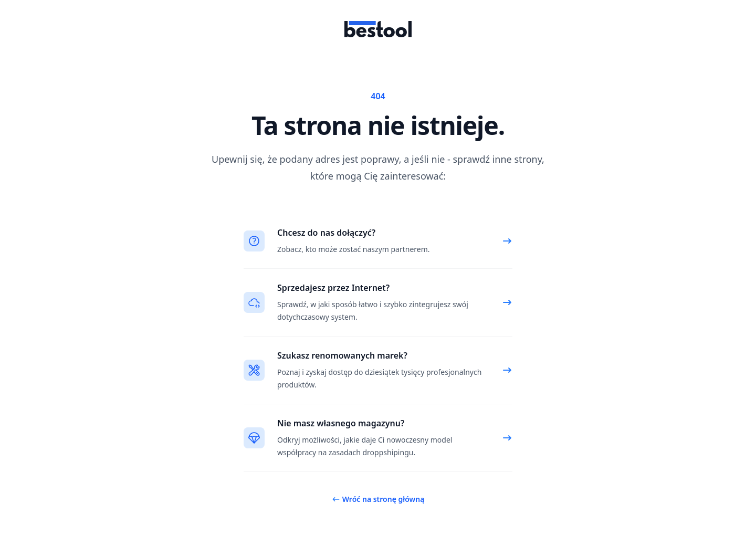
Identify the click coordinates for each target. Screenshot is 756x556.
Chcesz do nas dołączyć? (326, 233)
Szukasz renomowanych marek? (342, 355)
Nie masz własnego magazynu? (341, 423)
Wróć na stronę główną (378, 499)
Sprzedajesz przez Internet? (333, 288)
